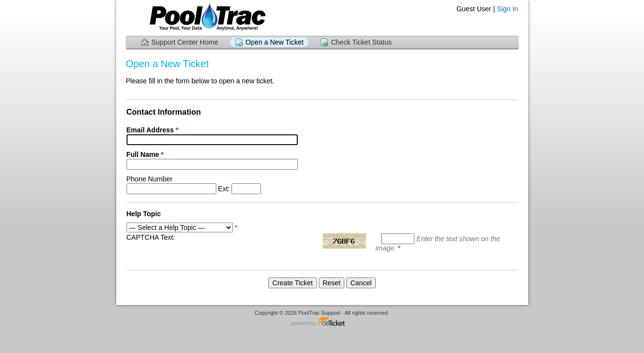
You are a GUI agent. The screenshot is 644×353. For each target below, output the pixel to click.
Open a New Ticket (275, 42)
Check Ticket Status (361, 42)
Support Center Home (185, 42)
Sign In (508, 9)
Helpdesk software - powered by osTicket (322, 322)
